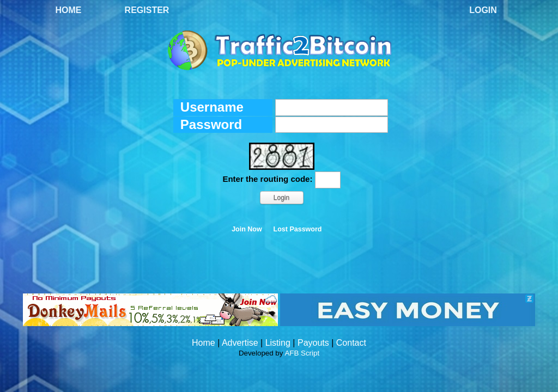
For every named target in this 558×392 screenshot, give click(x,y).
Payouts (313, 343)
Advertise (240, 343)
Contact (351, 343)
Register (147, 10)
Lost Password (298, 229)
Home (69, 10)
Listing (278, 343)
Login (483, 10)
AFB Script (302, 353)
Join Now (247, 229)
